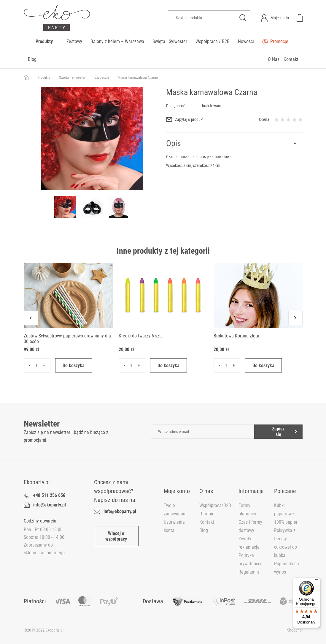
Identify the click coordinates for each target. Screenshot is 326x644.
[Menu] (317, 581)
